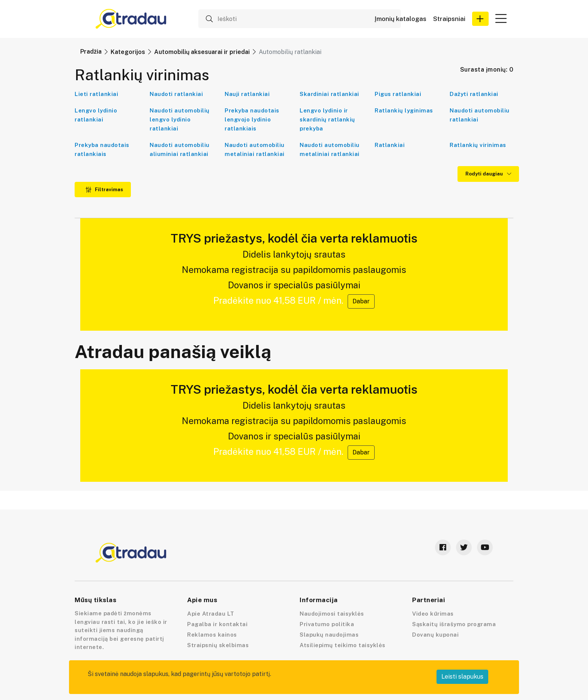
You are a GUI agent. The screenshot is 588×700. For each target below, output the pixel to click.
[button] (480, 19)
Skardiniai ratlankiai (329, 94)
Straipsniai (449, 19)
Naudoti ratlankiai (176, 94)
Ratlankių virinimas (478, 145)
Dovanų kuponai (435, 635)
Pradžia (91, 52)
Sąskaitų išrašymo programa (454, 624)
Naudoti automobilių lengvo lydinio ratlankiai (180, 119)
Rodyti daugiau (488, 174)
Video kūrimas (433, 614)
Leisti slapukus (462, 677)
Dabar (361, 301)
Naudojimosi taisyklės (332, 614)
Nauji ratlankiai (247, 94)
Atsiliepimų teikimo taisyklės (343, 645)
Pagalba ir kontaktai (217, 624)
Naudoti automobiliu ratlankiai (480, 115)
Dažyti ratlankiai (474, 94)
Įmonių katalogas (400, 19)
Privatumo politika (327, 624)
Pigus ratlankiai (398, 94)
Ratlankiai (390, 145)
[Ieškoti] (300, 19)
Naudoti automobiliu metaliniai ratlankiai (255, 149)
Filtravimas (104, 190)
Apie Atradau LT (211, 614)
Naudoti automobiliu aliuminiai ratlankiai (180, 149)
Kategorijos (128, 52)
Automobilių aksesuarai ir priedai (202, 52)
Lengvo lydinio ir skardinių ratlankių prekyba (327, 119)
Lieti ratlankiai (96, 94)
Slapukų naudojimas (329, 635)
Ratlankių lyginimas (404, 110)
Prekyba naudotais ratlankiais (102, 149)
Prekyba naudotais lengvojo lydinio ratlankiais (252, 119)
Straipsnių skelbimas (218, 645)
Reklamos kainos (212, 635)
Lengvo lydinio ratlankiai (96, 115)
